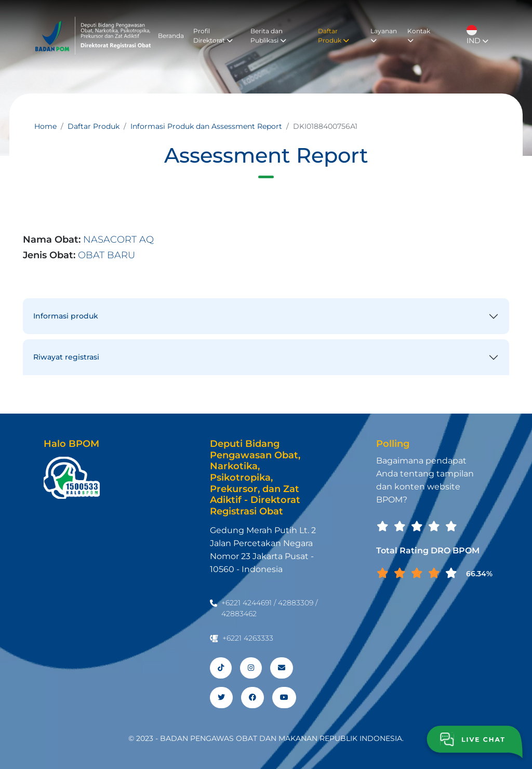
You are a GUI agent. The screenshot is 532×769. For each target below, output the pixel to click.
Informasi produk (66, 316)
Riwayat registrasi (66, 357)
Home (45, 126)
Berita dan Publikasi (268, 36)
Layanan (384, 35)
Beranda (171, 36)
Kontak (419, 35)
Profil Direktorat (213, 36)
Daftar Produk (334, 36)
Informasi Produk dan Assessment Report (206, 126)
